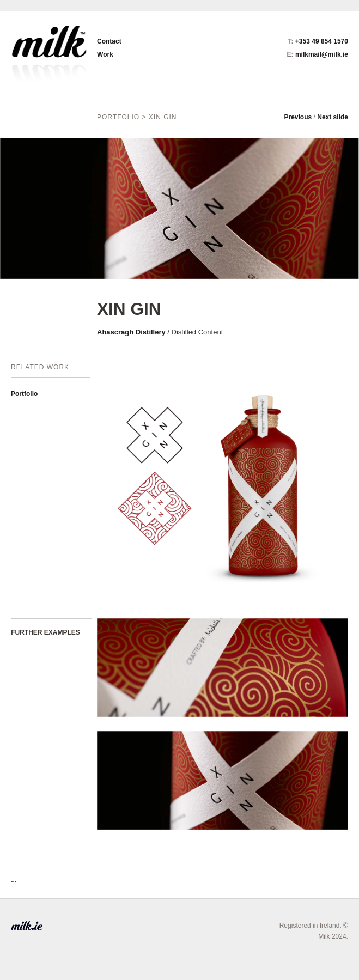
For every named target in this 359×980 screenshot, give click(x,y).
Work (105, 54)
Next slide (333, 117)
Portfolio (24, 394)
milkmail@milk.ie (322, 54)
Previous (298, 117)
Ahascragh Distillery (131, 332)
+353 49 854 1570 (322, 41)
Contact (109, 41)
